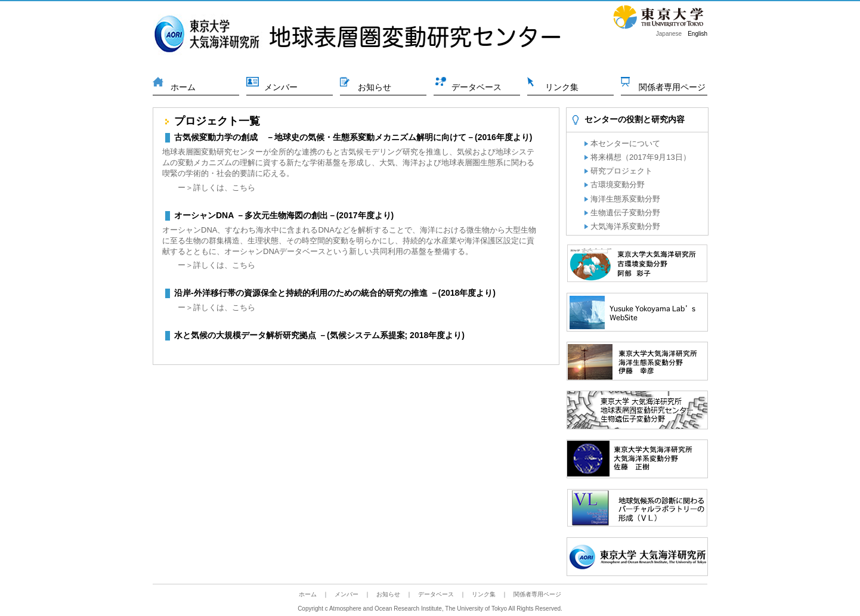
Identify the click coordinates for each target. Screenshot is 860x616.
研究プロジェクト (621, 171)
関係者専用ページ (672, 87)
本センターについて (625, 143)
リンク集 (562, 87)
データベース (477, 87)
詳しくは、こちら (224, 188)
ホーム (183, 87)
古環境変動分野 (618, 185)
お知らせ (375, 87)
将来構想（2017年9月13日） (641, 157)
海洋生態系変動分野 (625, 199)
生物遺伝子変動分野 (625, 213)
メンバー (281, 87)
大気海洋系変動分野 (625, 226)
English (697, 34)
